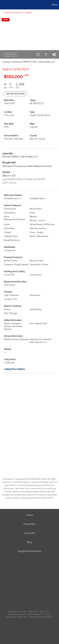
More (55, 5)
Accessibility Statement (25, 614)
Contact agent (11, 54)
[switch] (38, 55)
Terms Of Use (17, 612)
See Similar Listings (16, 94)
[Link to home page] (3, 5)
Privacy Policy (39, 612)
